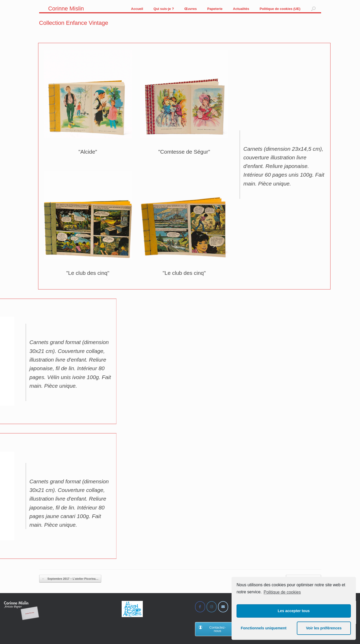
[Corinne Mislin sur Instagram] (212, 607)
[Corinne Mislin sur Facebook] (200, 607)
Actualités (241, 9)
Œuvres (191, 9)
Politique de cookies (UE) (280, 9)
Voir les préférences (324, 628)
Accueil (137, 9)
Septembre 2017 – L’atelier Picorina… (70, 579)
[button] (313, 9)
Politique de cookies (282, 592)
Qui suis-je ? (164, 9)
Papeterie (215, 9)
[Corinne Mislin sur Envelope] (223, 607)
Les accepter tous (294, 611)
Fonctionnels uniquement (264, 628)
